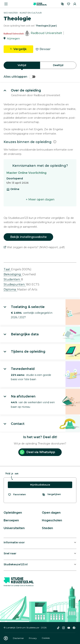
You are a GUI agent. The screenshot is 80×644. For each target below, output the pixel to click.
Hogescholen (52, 520)
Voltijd (22, 65)
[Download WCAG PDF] (6, 638)
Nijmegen (13, 39)
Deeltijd (58, 65)
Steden (47, 528)
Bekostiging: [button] (13, 274)
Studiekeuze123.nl (16, 564)
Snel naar (10, 553)
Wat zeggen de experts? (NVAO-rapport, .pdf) (34, 247)
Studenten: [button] (12, 279)
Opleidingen (13, 513)
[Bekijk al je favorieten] (17, 495)
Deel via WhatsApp (37, 452)
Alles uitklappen (20, 77)
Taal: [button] (7, 269)
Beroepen (11, 520)
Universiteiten (14, 528)
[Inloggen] (75, 4)
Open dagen (51, 513)
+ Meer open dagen (40, 199)
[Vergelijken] (62, 4)
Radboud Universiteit (46, 33)
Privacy (33, 638)
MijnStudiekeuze (40, 485)
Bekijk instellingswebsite (28, 237)
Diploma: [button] (10, 289)
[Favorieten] (69, 4)
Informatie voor (14, 542)
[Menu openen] (6, 4)
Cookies (46, 638)
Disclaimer (19, 638)
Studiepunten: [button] (15, 284)
